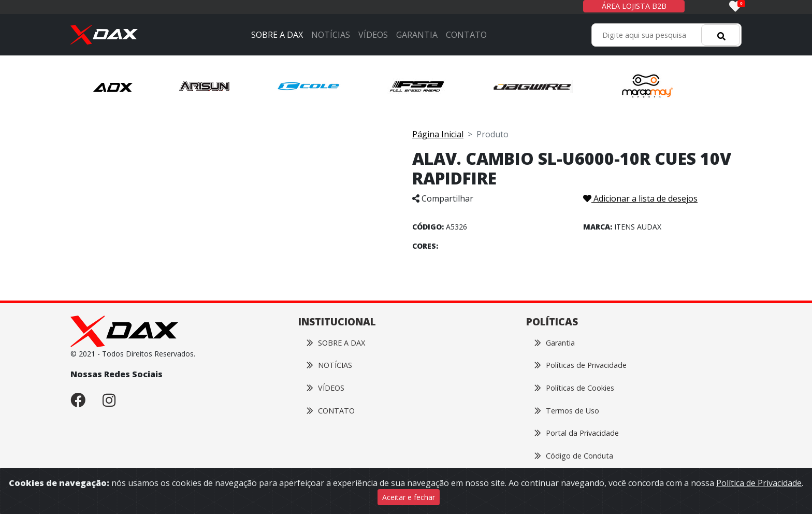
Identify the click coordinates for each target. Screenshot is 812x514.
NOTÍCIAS (331, 35)
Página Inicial (438, 134)
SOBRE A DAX (277, 35)
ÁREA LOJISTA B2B (634, 6)
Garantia (555, 343)
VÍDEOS (373, 35)
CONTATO (466, 35)
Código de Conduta (574, 456)
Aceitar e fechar (409, 497)
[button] (113, 87)
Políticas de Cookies (574, 388)
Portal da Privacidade (577, 433)
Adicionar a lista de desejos (640, 198)
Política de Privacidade (759, 483)
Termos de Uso (567, 411)
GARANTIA (417, 35)
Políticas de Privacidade (581, 365)
